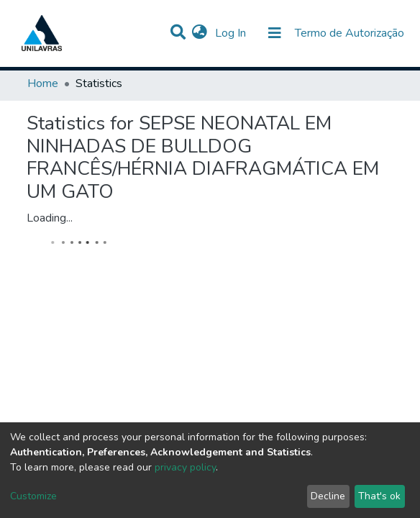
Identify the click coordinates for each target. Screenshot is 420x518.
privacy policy (185, 467)
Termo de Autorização (350, 33)
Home (43, 83)
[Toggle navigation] (275, 33)
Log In (232, 33)
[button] (200, 33)
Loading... (50, 218)
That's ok (379, 496)
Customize (33, 496)
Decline (328, 496)
